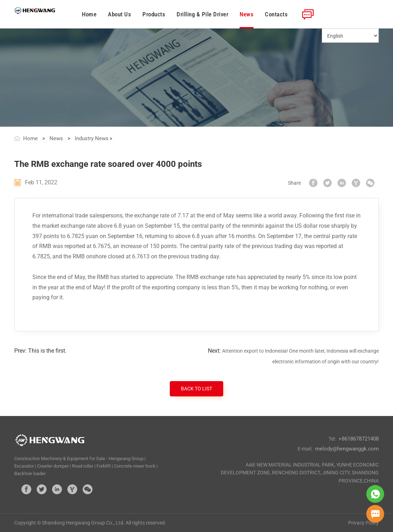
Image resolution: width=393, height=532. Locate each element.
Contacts (276, 14)
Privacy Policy (363, 523)
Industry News (92, 138)
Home (89, 14)
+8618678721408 (359, 439)
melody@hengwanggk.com (347, 449)
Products (154, 14)
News (247, 14)
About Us (119, 14)
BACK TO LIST (197, 389)
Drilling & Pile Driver (202, 14)
